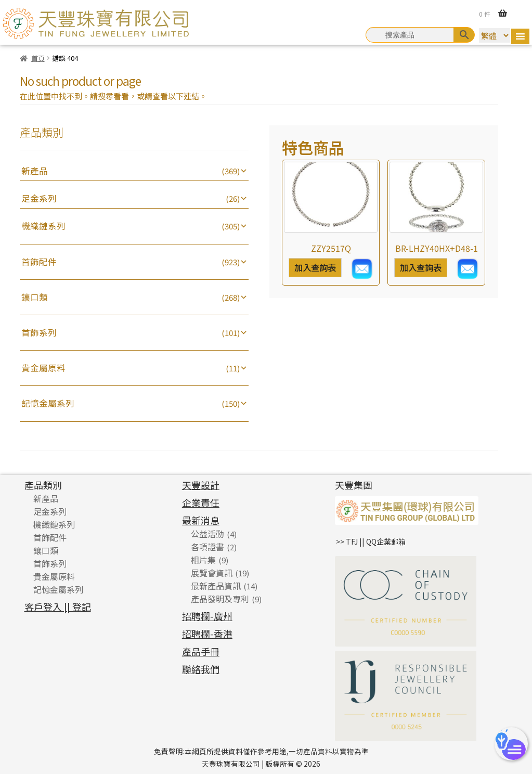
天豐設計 (201, 485)
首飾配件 (39, 262)
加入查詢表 (315, 267)
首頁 (38, 58)
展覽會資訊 (212, 573)
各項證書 (207, 547)
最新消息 (201, 520)
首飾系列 (39, 332)
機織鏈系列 (43, 226)
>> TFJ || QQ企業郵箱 (371, 541)
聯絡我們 (201, 669)
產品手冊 (201, 651)
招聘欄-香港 (207, 634)
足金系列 (39, 198)
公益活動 (207, 534)
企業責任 (201, 502)
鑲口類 (35, 297)
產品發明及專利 (220, 599)
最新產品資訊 (216, 586)
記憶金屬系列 (48, 403)
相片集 (203, 560)
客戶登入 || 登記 (58, 607)
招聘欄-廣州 (207, 616)
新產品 (35, 171)
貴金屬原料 (43, 368)
